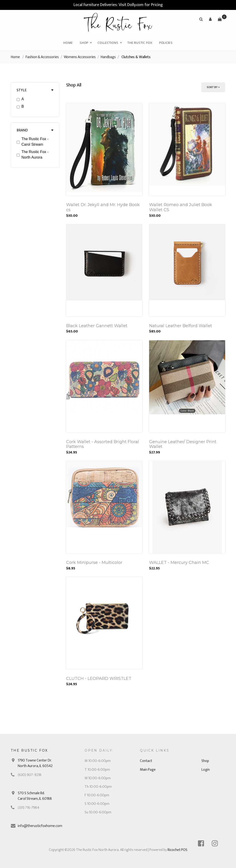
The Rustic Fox (140, 43)
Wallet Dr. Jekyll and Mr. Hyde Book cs (103, 207)
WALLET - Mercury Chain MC (179, 563)
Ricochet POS (177, 850)
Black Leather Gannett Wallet (97, 326)
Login (206, 770)
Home (68, 43)
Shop (84, 43)
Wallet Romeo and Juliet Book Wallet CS (181, 207)
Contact (146, 761)
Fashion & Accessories (42, 57)
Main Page (148, 770)
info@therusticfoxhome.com (40, 826)
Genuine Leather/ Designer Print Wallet (183, 444)
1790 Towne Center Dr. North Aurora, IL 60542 (35, 763)
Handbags (108, 57)
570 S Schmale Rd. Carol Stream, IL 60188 (35, 796)
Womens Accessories (80, 57)
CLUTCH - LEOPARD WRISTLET (99, 678)
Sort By (212, 87)
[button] (210, 19)
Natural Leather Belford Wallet (181, 326)
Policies (166, 43)
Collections (108, 43)
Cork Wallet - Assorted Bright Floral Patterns (103, 444)
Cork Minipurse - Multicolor (94, 563)
